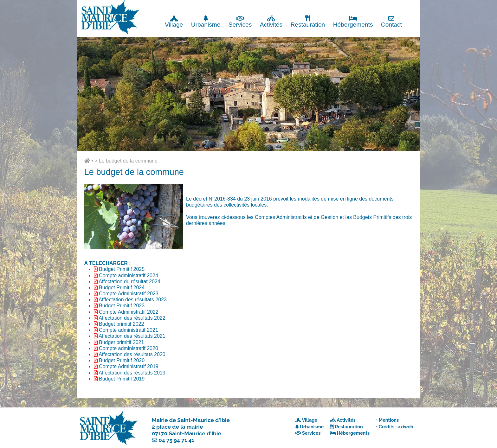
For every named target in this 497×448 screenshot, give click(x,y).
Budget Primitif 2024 (122, 288)
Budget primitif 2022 (121, 324)
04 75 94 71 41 (176, 440)
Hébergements (353, 21)
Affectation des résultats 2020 (132, 354)
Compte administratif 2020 (129, 348)
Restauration (308, 21)
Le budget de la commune (128, 161)
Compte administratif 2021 (129, 330)
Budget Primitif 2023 (122, 306)
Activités (271, 21)
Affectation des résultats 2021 (132, 336)
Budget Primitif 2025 (122, 269)
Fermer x (407, 6)
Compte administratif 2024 (129, 275)
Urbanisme (206, 21)
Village (174, 21)
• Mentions (387, 420)
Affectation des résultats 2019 (132, 373)
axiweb (406, 427)
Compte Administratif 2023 (129, 294)
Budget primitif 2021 (121, 342)
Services (240, 21)
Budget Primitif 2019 (122, 379)
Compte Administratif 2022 (129, 312)
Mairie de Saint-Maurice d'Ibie (191, 420)
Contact (391, 21)
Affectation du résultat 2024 (129, 282)
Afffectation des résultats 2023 (133, 300)
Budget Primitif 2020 (122, 360)
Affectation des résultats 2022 (132, 318)
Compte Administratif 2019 (129, 366)
